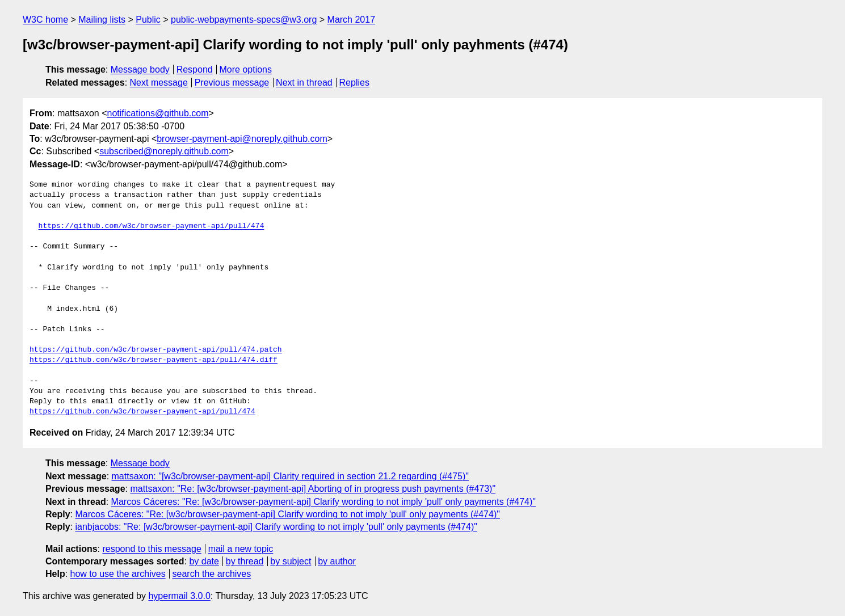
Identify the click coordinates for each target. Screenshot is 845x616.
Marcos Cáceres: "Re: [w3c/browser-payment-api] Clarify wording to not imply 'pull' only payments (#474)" (323, 502)
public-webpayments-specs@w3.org (244, 20)
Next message (159, 83)
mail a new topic (241, 549)
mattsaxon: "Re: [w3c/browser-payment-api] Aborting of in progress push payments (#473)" (313, 489)
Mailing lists (102, 20)
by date (204, 561)
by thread (245, 561)
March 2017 (352, 20)
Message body (140, 69)
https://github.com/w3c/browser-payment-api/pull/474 (152, 226)
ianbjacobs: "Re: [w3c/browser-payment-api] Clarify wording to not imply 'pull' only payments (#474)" (276, 527)
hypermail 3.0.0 (179, 596)
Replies (354, 83)
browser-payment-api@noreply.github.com (242, 139)
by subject (291, 561)
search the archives (212, 574)
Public (148, 20)
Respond (195, 69)
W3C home (45, 20)
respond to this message (152, 549)
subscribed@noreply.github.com (164, 151)
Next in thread (304, 83)
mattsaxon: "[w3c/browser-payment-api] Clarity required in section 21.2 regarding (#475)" (290, 476)
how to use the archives (118, 574)
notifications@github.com (158, 113)
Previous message (232, 83)
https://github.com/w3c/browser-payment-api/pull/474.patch (156, 350)
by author (337, 561)
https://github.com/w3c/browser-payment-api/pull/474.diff (154, 360)
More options (246, 69)
